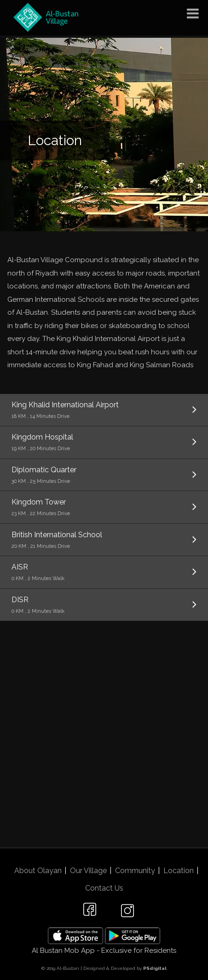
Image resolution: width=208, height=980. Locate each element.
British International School (104, 540)
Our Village (88, 871)
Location (179, 871)
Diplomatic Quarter (104, 475)
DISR (104, 605)
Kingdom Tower (104, 508)
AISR (104, 573)
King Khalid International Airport (104, 411)
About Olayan (38, 871)
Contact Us (104, 888)
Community (135, 871)
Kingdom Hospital (104, 443)
